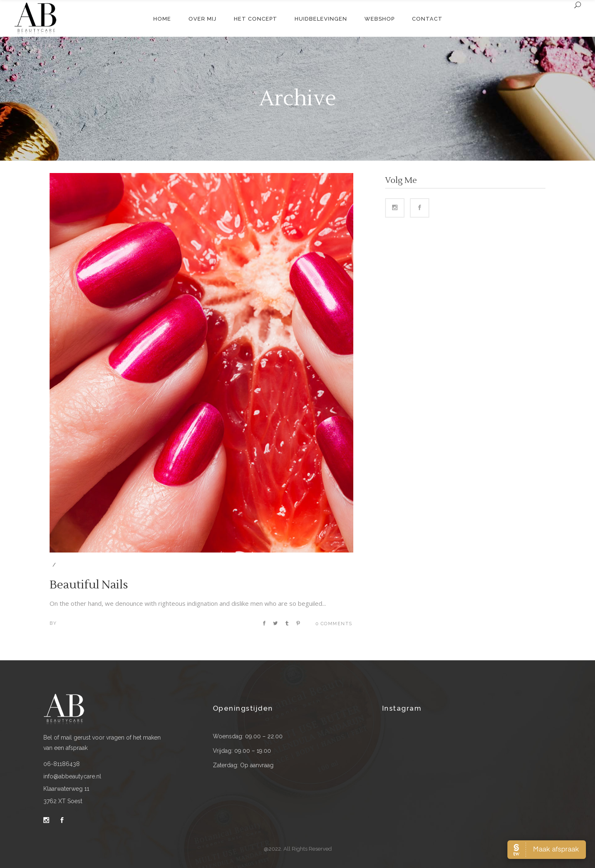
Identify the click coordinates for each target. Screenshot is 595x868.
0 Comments (334, 624)
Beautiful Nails (89, 585)
